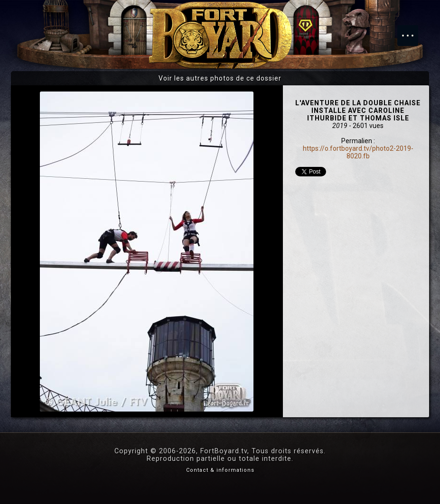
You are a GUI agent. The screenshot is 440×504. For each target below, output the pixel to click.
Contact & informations (220, 470)
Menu (412, 31)
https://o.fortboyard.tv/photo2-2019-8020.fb (358, 152)
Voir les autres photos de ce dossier (220, 78)
